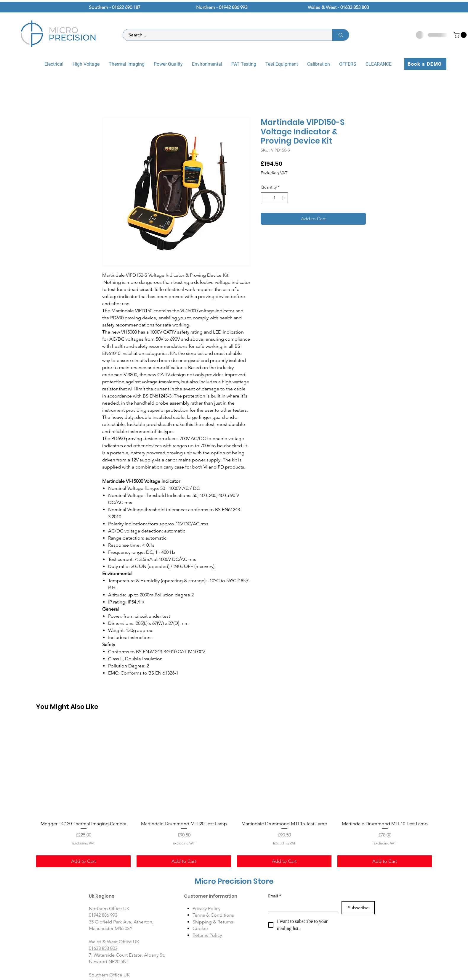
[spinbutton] (274, 198)
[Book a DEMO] (425, 64)
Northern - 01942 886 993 (222, 7)
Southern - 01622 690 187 (115, 7)
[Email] (301, 906)
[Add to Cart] (83, 861)
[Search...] (224, 35)
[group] (234, 794)
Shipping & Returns (213, 922)
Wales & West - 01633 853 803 (338, 7)
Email (275, 896)
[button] (461, 35)
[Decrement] (265, 198)
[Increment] (283, 198)
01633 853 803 (103, 948)
